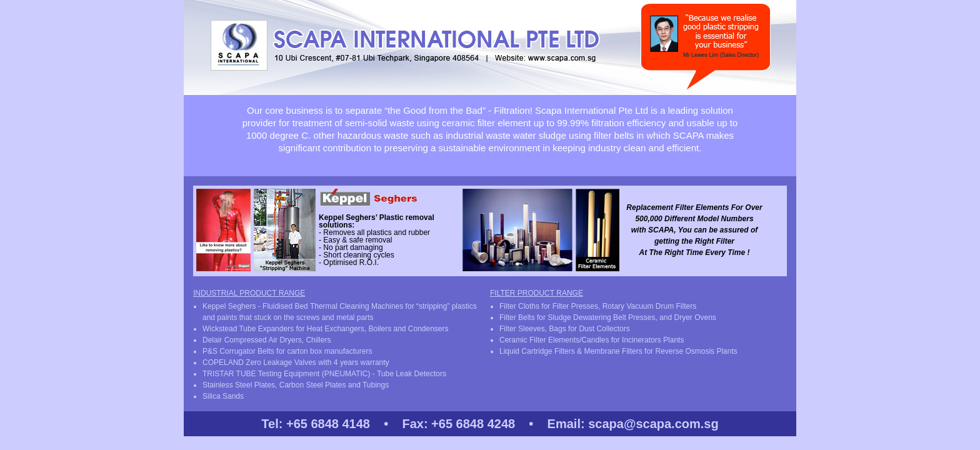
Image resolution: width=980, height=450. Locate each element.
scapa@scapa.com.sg (653, 424)
